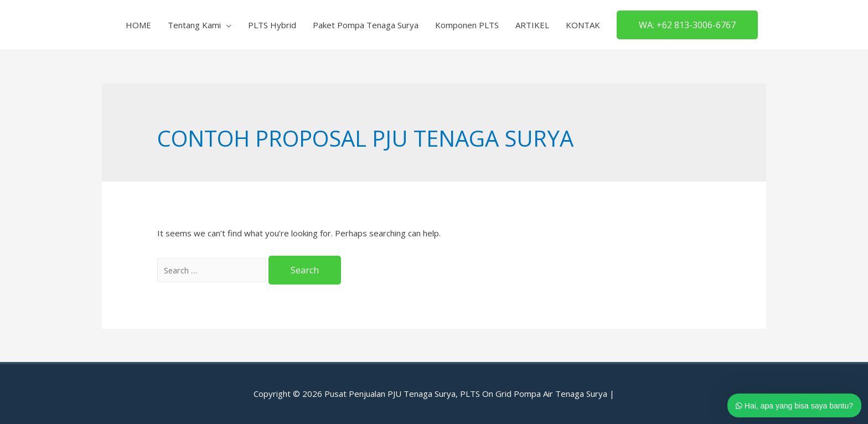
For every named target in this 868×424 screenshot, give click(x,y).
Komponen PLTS (467, 25)
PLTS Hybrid (272, 25)
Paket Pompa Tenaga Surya (366, 25)
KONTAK (583, 25)
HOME (138, 25)
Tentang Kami (194, 25)
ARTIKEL (532, 25)
